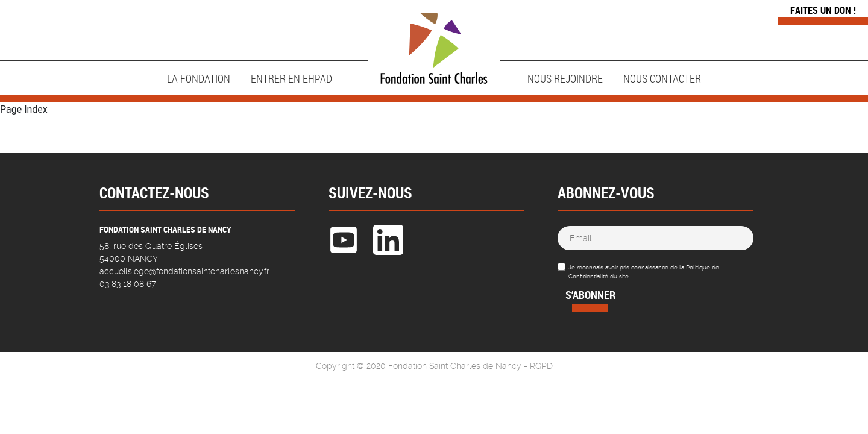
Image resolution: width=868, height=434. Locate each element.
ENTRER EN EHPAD (291, 78)
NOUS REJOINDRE (565, 78)
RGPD (541, 366)
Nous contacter (662, 78)
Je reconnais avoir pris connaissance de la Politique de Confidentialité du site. (644, 272)
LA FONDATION (199, 78)
